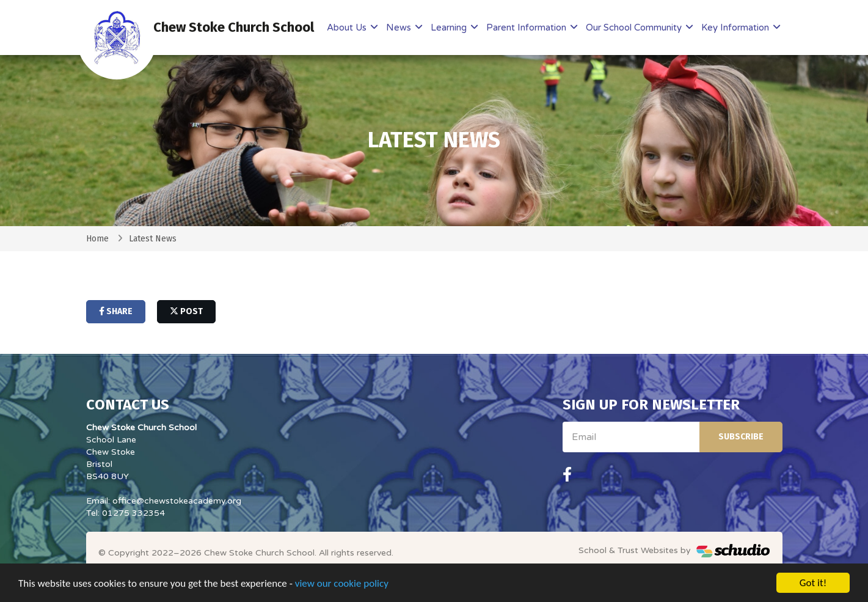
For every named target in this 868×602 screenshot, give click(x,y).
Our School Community (635, 28)
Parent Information (527, 28)
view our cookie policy (342, 586)
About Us (348, 28)
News (400, 28)
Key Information (736, 28)
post (186, 311)
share (116, 311)
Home (97, 239)
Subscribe (741, 437)
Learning (450, 28)
